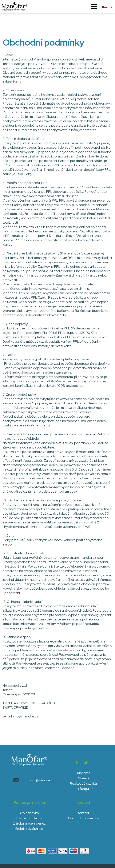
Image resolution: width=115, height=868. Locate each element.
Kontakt (83, 813)
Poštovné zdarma (29, 818)
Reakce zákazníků (83, 783)
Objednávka (29, 813)
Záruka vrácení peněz (29, 823)
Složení (84, 778)
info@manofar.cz (42, 780)
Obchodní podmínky (83, 818)
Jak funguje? (83, 789)
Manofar (83, 773)
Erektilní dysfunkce (29, 829)
